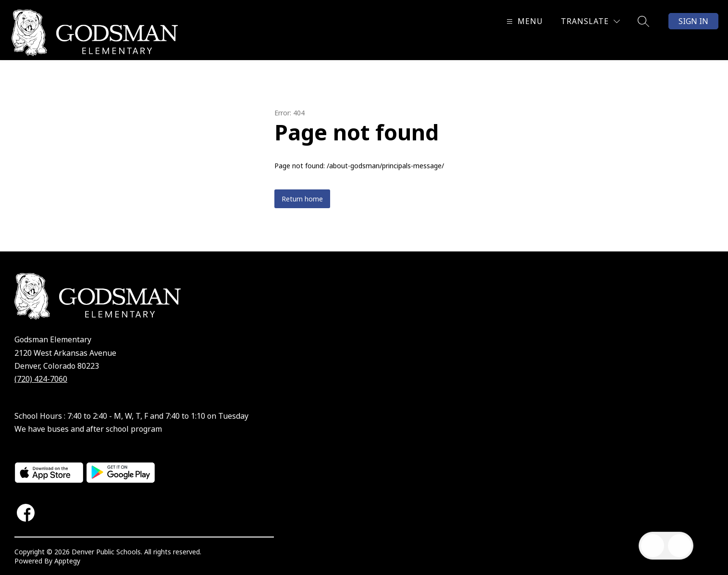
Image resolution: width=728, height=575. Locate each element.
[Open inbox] (653, 546)
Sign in (693, 21)
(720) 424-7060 (41, 379)
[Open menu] (524, 21)
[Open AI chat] (679, 546)
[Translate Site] (590, 21)
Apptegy (67, 561)
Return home (302, 199)
